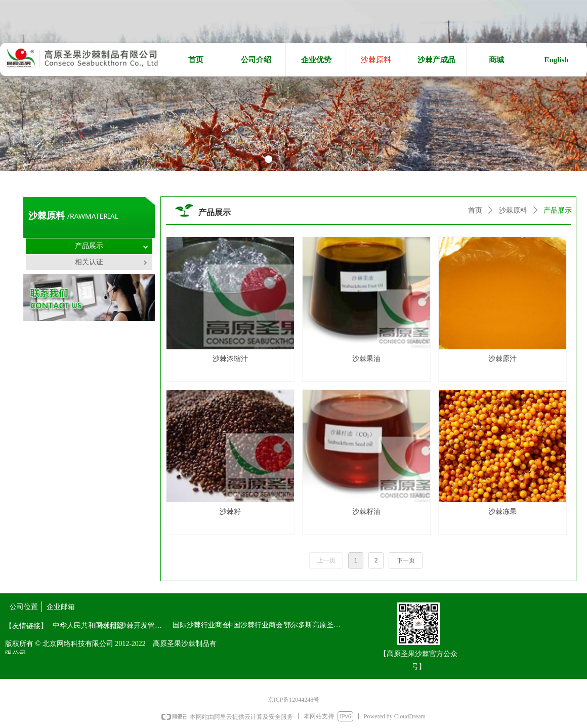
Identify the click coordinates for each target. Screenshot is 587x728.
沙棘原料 (513, 210)
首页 (475, 210)
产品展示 (558, 210)
